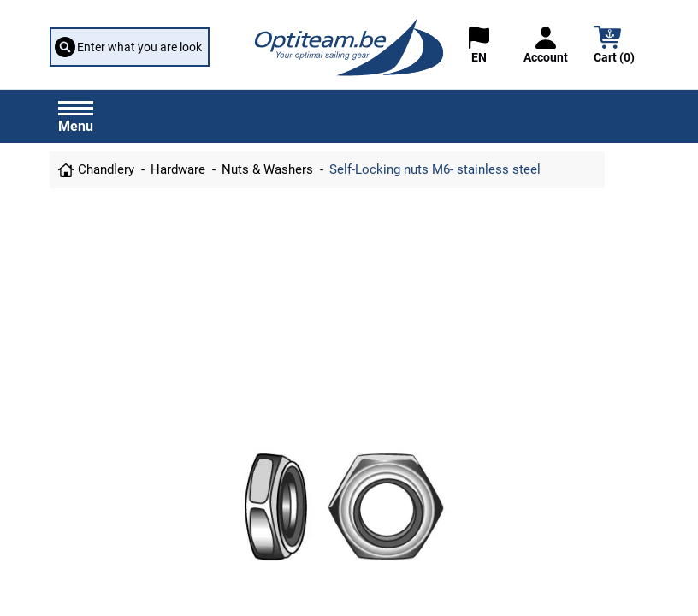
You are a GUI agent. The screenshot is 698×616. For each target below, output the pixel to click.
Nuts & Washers (267, 169)
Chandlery (106, 169)
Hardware (178, 169)
